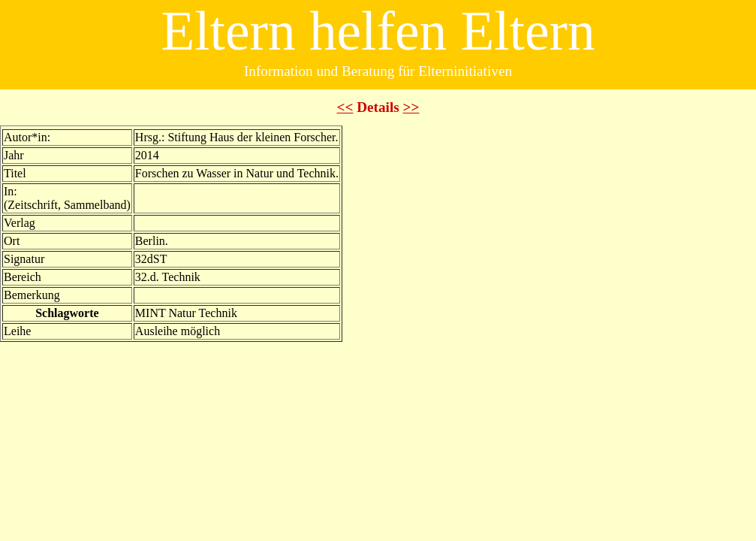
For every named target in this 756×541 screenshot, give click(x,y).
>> (411, 107)
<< (345, 107)
